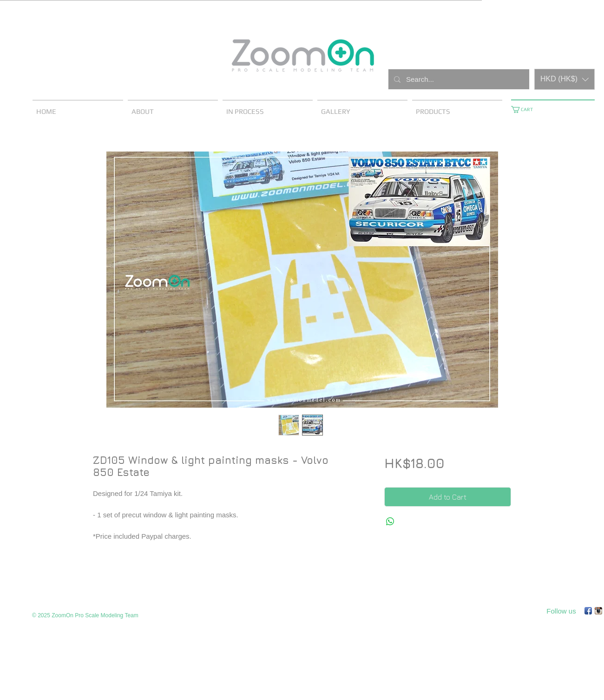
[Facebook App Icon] (588, 611)
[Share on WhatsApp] (390, 522)
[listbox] (565, 79)
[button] (565, 79)
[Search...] (458, 79)
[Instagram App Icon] (598, 611)
